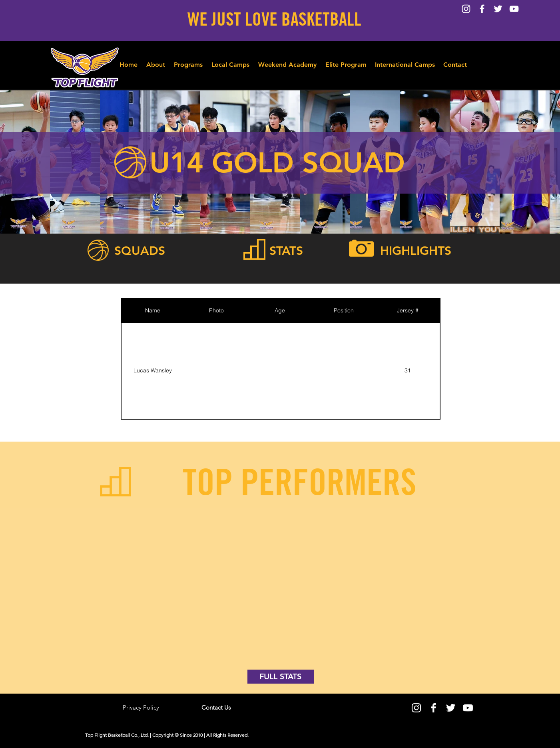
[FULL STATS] (281, 677)
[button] (188, 61)
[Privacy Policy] (141, 708)
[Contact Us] (216, 708)
